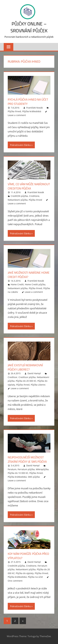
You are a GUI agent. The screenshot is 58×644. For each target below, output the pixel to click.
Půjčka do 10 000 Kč (18, 473)
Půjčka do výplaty (25, 573)
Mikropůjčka (42, 469)
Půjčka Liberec (38, 385)
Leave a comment (17, 115)
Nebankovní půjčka (18, 200)
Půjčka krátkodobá (32, 111)
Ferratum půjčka (26, 469)
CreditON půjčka (19, 196)
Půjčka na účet (35, 577)
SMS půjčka (34, 477)
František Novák (34, 108)
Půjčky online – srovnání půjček (29, 27)
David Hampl (34, 373)
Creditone (34, 196)
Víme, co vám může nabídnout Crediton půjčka (29, 186)
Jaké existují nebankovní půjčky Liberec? (26, 367)
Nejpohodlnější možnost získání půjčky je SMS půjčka (29, 459)
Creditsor (13, 377)
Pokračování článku (20, 145)
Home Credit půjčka (35, 284)
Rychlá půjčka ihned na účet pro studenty (25, 102)
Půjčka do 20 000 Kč (26, 381)
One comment (15, 581)
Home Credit (17, 284)
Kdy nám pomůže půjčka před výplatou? (26, 556)
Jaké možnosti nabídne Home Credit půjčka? (25, 275)
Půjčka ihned (14, 111)
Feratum (12, 469)
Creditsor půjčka (27, 377)
